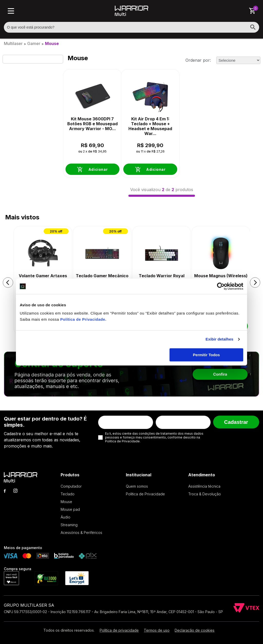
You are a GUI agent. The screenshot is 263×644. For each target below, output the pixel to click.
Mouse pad (70, 509)
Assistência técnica (204, 486)
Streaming (69, 525)
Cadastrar (236, 422)
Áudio (65, 517)
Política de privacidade (119, 630)
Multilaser (13, 43)
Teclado (68, 494)
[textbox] (131, 27)
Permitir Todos (206, 355)
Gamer (34, 43)
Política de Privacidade (83, 319)
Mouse (52, 43)
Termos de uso (157, 630)
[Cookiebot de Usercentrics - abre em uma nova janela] (221, 286)
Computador (71, 486)
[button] (8, 282)
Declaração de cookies (195, 630)
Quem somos (137, 486)
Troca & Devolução (205, 494)
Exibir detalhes (219, 339)
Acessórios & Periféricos (81, 533)
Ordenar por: (198, 60)
